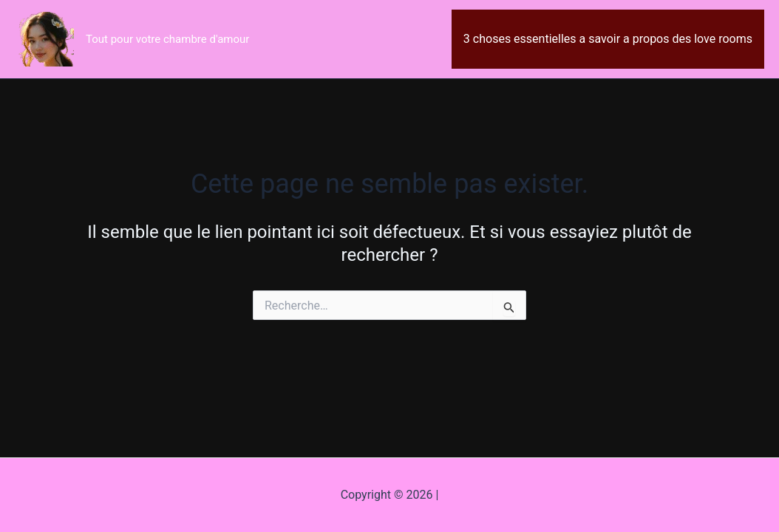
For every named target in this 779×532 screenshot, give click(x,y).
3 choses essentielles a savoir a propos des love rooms (608, 39)
